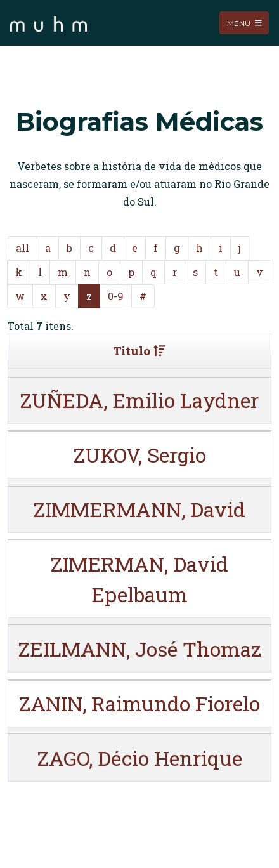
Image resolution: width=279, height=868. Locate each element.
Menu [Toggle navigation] (244, 23)
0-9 (116, 296)
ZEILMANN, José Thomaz (140, 649)
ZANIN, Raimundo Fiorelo (139, 703)
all (23, 248)
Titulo (139, 351)
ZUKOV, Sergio (140, 455)
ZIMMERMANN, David (139, 509)
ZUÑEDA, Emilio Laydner (139, 400)
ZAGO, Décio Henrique (140, 758)
